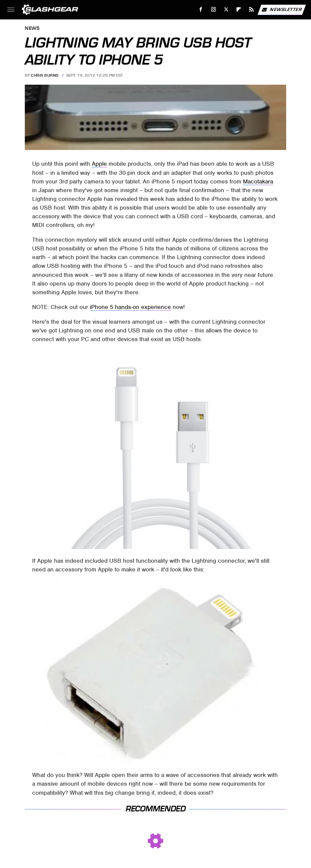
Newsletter (282, 10)
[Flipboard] (239, 10)
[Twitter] (226, 10)
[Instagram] (214, 10)
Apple (99, 164)
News (32, 29)
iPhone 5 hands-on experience (130, 307)
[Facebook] (201, 10)
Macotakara (258, 181)
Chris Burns (45, 75)
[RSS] (252, 10)
